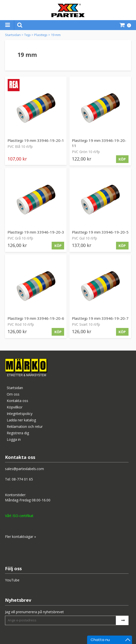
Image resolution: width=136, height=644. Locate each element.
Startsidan (13, 35)
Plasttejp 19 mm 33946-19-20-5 (100, 232)
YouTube (12, 580)
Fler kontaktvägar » (20, 537)
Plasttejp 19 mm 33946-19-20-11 (99, 143)
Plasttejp (41, 35)
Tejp (27, 35)
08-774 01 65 (22, 479)
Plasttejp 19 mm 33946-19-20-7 (100, 318)
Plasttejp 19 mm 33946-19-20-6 (36, 318)
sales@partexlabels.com (24, 469)
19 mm (56, 35)
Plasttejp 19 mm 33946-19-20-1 (36, 140)
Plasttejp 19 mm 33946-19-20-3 (36, 232)
